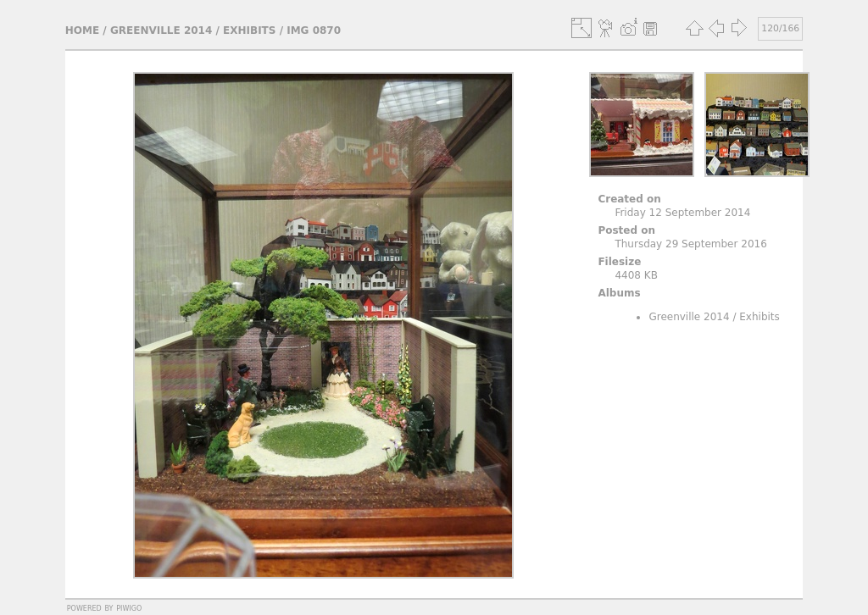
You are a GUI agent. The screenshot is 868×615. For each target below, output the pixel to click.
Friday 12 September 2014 (682, 213)
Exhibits (249, 30)
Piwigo (129, 607)
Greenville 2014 (161, 30)
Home (82, 30)
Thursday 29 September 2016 (690, 244)
